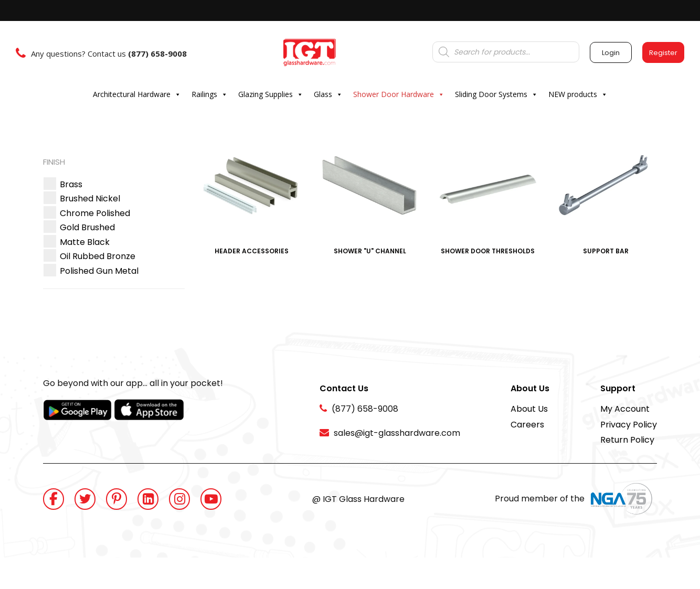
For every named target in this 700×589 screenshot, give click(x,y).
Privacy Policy (629, 425)
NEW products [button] (578, 94)
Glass (328, 94)
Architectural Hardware (137, 94)
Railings (210, 94)
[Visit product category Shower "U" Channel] (370, 198)
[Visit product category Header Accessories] (252, 198)
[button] (71, 184)
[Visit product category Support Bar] (606, 198)
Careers (527, 425)
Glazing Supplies (271, 94)
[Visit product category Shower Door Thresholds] (488, 198)
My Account (625, 409)
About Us (529, 409)
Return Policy (627, 440)
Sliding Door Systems (496, 94)
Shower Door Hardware (399, 94)
